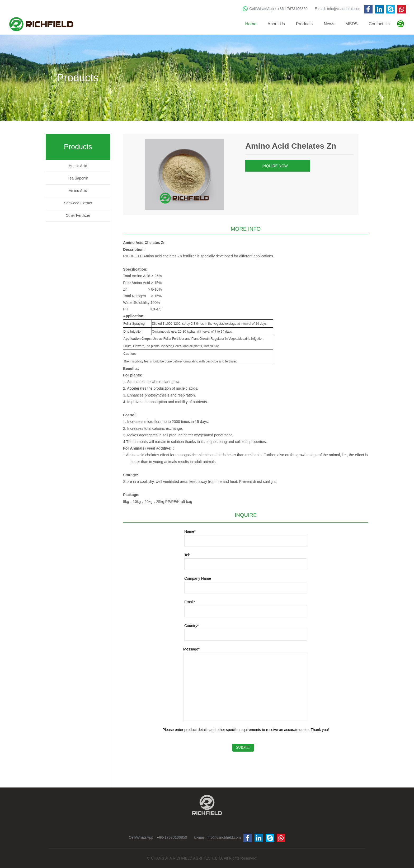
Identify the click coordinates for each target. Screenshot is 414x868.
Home (251, 24)
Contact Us (379, 24)
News (329, 24)
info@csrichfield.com (344, 9)
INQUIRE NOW (277, 166)
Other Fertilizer (78, 215)
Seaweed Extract (78, 203)
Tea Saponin (78, 178)
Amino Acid (78, 191)
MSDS (351, 24)
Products (304, 24)
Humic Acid (78, 166)
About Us (276, 24)
